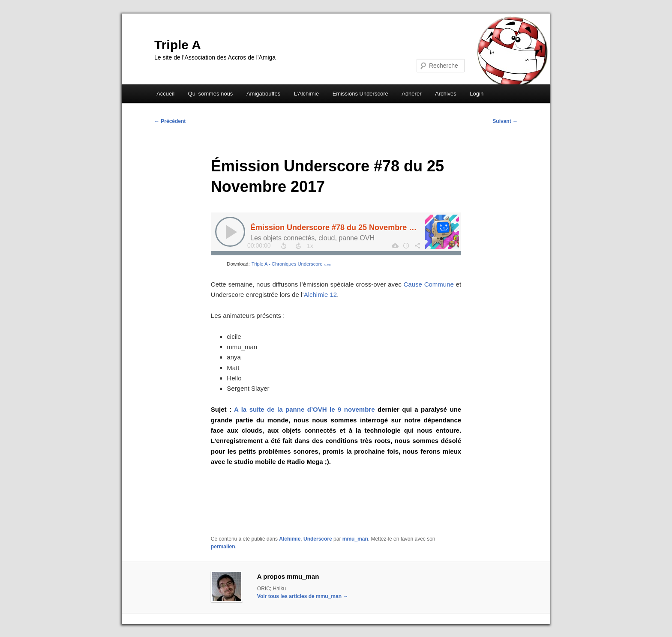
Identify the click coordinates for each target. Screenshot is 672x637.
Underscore (318, 539)
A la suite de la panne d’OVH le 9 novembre (303, 409)
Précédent (170, 121)
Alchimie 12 (321, 295)
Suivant (505, 121)
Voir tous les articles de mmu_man (303, 596)
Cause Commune (429, 284)
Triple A (178, 45)
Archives (446, 94)
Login (477, 94)
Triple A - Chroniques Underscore (291, 264)
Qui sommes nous (211, 94)
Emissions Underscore (360, 94)
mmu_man (355, 539)
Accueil (165, 94)
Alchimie (290, 539)
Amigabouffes (263, 94)
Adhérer (411, 94)
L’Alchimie (307, 94)
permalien (223, 547)
